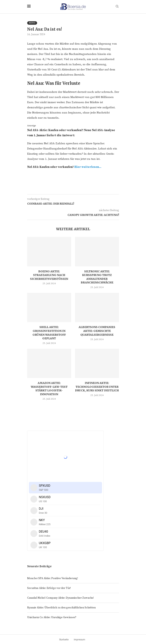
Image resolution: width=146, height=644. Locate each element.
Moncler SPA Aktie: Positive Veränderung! (53, 578)
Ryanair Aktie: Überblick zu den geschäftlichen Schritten (61, 608)
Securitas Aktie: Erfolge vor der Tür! (49, 588)
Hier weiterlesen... (88, 167)
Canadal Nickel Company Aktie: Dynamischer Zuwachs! (60, 598)
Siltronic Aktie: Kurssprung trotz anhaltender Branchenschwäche (97, 277)
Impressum (80, 640)
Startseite (64, 640)
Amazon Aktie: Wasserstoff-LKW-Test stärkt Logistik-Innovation (49, 389)
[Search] (117, 7)
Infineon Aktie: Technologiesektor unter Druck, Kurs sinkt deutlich (97, 387)
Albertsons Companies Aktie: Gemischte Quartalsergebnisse (97, 331)
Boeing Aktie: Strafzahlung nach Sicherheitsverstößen (49, 275)
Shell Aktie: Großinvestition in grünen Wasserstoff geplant (49, 333)
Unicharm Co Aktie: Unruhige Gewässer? (52, 617)
